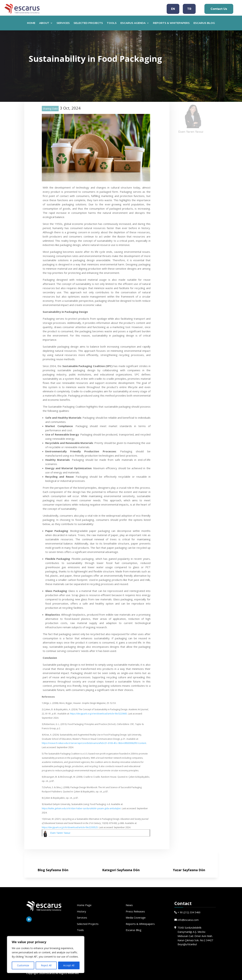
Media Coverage (136, 918)
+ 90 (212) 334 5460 (189, 912)
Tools (80, 930)
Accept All (69, 965)
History (81, 911)
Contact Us (219, 9)
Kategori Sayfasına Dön (121, 870)
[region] (46, 955)
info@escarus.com (188, 920)
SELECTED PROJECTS (88, 23)
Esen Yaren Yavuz (60, 833)
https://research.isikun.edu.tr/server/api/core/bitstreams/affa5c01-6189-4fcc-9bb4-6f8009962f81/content (94, 743)
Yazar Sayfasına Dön (189, 870)
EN (173, 9)
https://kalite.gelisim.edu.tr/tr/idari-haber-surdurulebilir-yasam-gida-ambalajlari (81, 808)
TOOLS (112, 23)
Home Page (84, 905)
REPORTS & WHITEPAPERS (171, 23)
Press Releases (135, 911)
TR (189, 9)
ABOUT (44, 23)
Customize (23, 965)
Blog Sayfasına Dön (53, 870)
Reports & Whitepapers (140, 924)
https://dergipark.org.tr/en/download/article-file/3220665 (99, 714)
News (129, 905)
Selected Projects (88, 924)
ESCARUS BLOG (204, 23)
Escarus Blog (134, 930)
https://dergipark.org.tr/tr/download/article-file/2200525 (70, 827)
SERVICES (63, 23)
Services (82, 918)
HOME (31, 23)
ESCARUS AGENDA (133, 23)
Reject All (46, 965)
